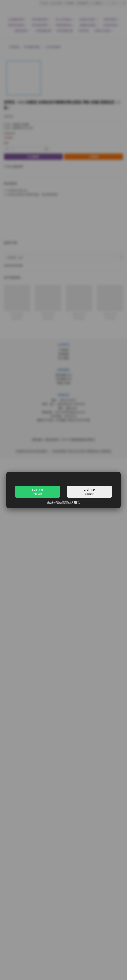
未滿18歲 (89, 492)
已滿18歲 (38, 492)
